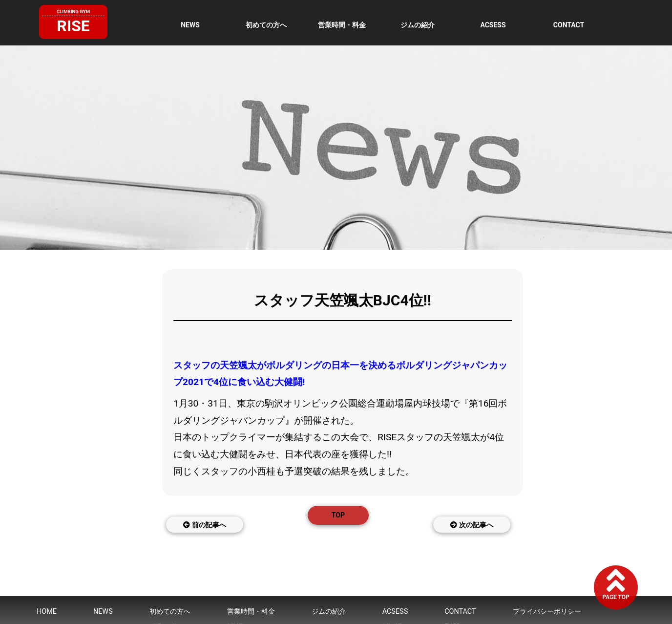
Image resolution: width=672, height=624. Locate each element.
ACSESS (493, 25)
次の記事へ (472, 525)
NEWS (190, 25)
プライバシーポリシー (547, 612)
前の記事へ (204, 525)
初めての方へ (266, 25)
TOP (338, 515)
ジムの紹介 (418, 25)
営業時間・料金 (342, 25)
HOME (47, 612)
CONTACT (569, 25)
